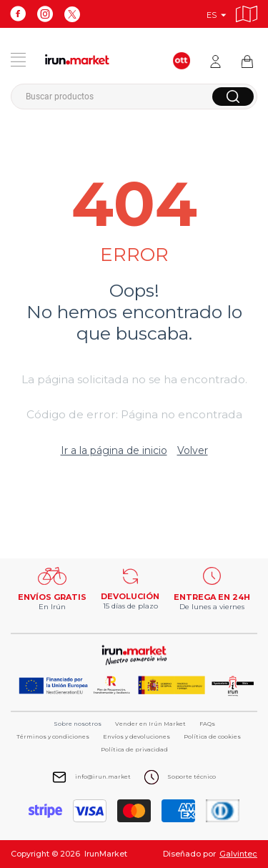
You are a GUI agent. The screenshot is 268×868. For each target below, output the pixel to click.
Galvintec (238, 854)
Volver (193, 450)
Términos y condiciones (53, 736)
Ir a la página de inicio (114, 450)
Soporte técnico (192, 776)
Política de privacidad (134, 749)
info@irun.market (103, 776)
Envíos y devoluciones (137, 736)
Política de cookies (212, 736)
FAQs (207, 724)
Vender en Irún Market (150, 724)
